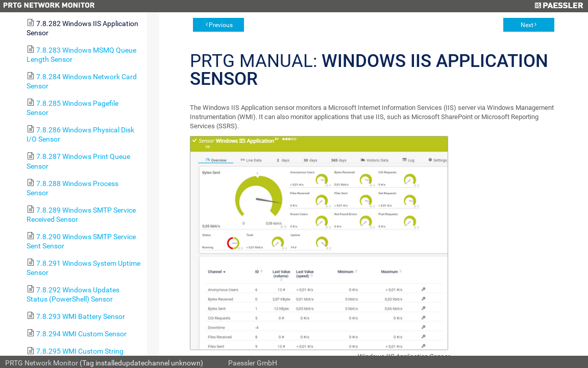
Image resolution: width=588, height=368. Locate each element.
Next (527, 25)
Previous (221, 25)
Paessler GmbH (253, 363)
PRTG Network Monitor (42, 363)
